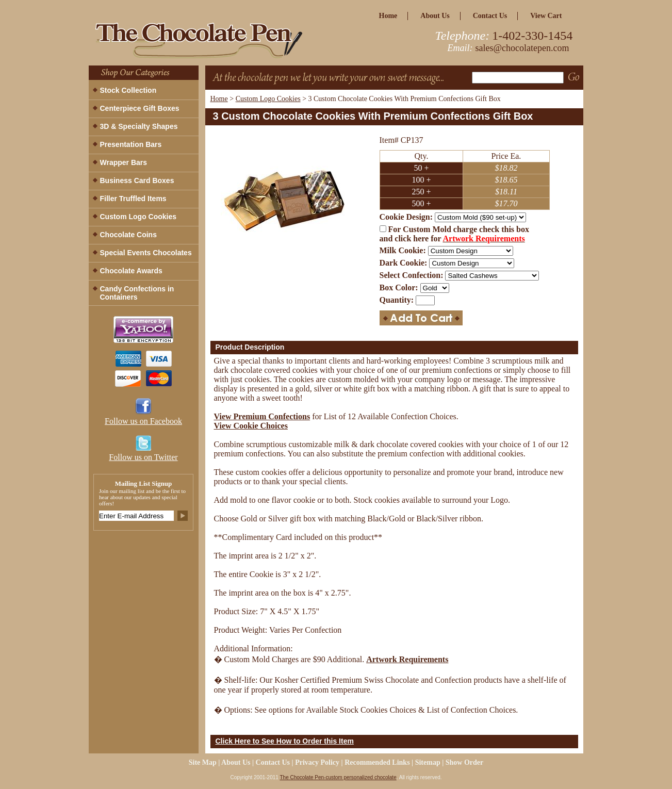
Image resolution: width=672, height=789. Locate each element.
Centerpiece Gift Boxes (140, 108)
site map (203, 762)
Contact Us (490, 16)
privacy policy (317, 762)
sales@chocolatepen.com (522, 48)
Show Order (465, 762)
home (388, 16)
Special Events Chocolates (146, 253)
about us (435, 16)
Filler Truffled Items (133, 199)
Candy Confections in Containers (137, 293)
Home (219, 99)
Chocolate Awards (131, 271)
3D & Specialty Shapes (139, 126)
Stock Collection (128, 90)
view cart (546, 16)
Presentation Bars (131, 144)
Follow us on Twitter (143, 457)
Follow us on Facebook (143, 421)
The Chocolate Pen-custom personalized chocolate (338, 777)
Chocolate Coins (128, 235)
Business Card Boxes (137, 180)
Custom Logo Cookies (268, 99)
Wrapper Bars (124, 162)
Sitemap (428, 762)
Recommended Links (377, 762)
